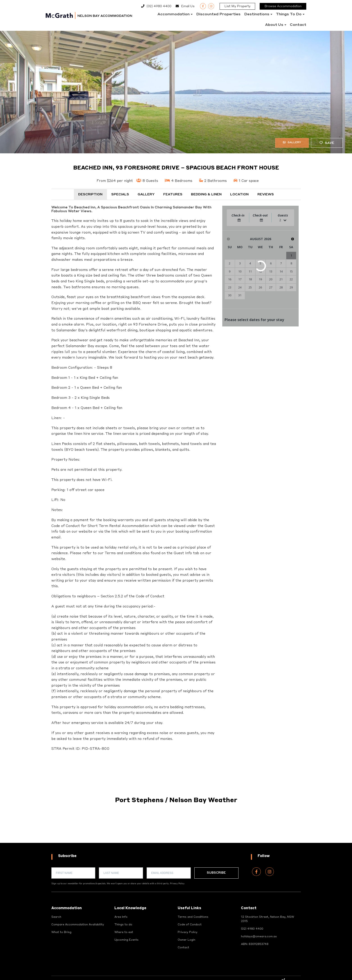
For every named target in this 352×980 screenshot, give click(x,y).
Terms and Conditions (194, 917)
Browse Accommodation (283, 6)
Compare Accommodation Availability (79, 925)
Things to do (289, 14)
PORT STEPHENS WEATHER (176, 826)
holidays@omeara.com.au (260, 938)
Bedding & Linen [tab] (206, 194)
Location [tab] (239, 194)
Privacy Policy (177, 884)
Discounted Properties (218, 14)
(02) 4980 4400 (159, 6)
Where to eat (124, 933)
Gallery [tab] (146, 194)
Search (57, 917)
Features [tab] (173, 194)
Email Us (188, 6)
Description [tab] (90, 194)
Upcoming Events (128, 942)
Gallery (289, 143)
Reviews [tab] (266, 194)
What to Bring (62, 933)
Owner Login (187, 942)
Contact (298, 25)
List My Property (237, 6)
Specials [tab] (120, 194)
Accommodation (174, 14)
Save (327, 143)
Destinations (257, 14)
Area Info (121, 917)
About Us (274, 25)
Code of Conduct (190, 925)
